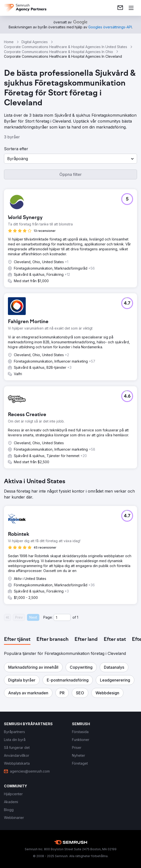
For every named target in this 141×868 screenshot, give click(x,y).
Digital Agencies (35, 42)
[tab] (17, 640)
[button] (70, 159)
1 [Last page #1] (78, 617)
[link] (120, 8)
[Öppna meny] (131, 8)
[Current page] (62, 617)
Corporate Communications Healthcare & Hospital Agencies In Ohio (59, 52)
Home (9, 42)
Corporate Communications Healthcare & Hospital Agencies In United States (66, 47)
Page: (48, 617)
